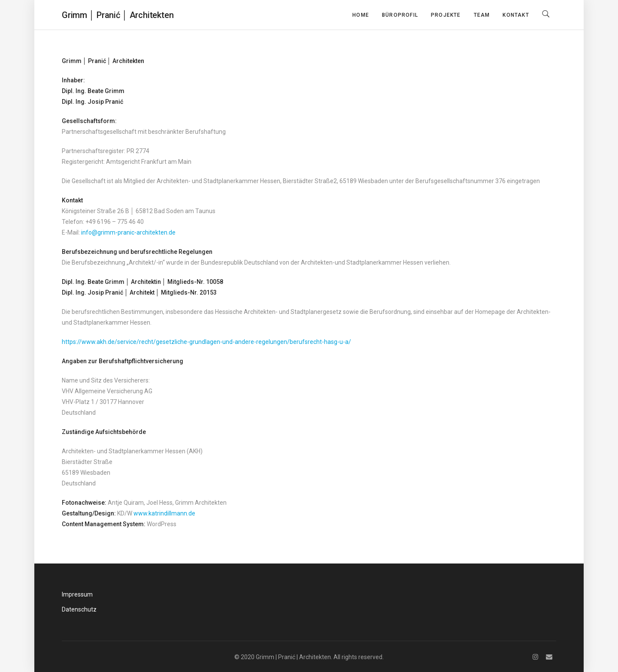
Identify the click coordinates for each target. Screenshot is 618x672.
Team (482, 15)
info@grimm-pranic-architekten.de (128, 232)
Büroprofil (400, 15)
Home (361, 15)
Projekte (446, 15)
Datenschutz (79, 609)
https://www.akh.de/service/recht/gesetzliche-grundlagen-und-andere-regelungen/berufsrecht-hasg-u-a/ (206, 342)
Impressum (77, 594)
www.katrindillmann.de (164, 513)
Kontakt (516, 15)
